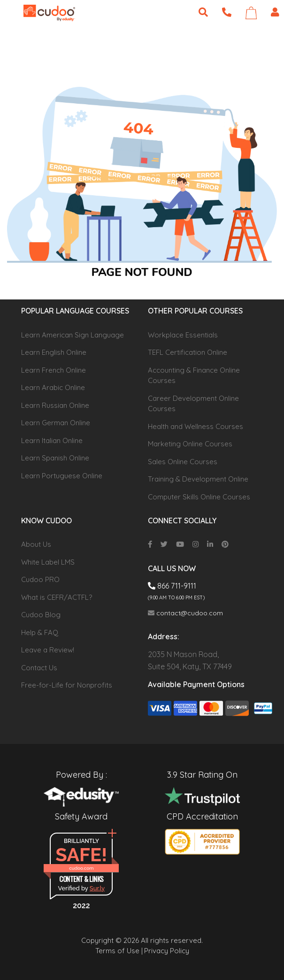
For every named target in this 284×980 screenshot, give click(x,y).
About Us (36, 544)
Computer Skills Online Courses (199, 497)
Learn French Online (54, 370)
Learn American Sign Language (73, 335)
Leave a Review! (48, 650)
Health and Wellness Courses (196, 426)
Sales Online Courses (183, 462)
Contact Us (39, 668)
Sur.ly (97, 888)
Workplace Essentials (183, 335)
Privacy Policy (167, 951)
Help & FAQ (40, 632)
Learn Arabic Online (53, 387)
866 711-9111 (172, 586)
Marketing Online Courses (190, 444)
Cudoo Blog (41, 615)
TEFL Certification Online (188, 352)
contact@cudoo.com (185, 613)
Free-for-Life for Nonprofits (67, 685)
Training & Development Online (198, 479)
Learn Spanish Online (55, 458)
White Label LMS (48, 562)
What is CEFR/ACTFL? (57, 597)
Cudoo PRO (40, 579)
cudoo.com (81, 868)
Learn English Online (54, 352)
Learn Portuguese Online (62, 476)
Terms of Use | (119, 951)
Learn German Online (56, 423)
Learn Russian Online (55, 405)
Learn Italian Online (52, 440)
